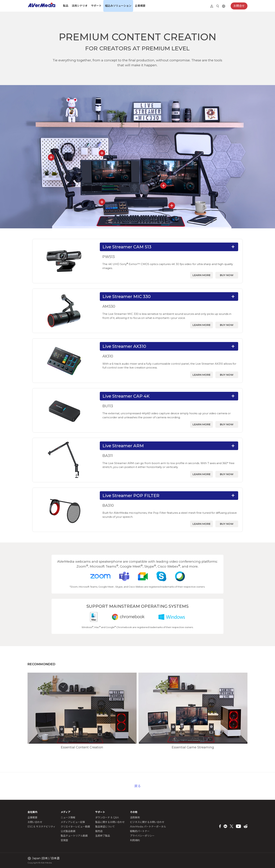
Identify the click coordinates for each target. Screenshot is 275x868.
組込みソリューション (118, 6)
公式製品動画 (68, 831)
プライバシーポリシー (142, 836)
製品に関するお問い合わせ (110, 822)
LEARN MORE (202, 275)
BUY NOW (227, 275)
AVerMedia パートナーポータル (148, 827)
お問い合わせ (35, 822)
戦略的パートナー (140, 831)
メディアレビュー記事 (73, 822)
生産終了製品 (103, 836)
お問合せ (239, 6)
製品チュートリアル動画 (74, 836)
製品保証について (105, 827)
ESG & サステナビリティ (41, 827)
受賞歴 (64, 840)
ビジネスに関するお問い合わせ (147, 822)
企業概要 (140, 6)
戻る (137, 786)
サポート (96, 6)
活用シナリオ (80, 6)
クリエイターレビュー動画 (75, 827)
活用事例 (135, 817)
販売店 (99, 831)
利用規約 (135, 840)
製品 (66, 6)
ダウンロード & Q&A (107, 817)
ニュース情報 (68, 817)
